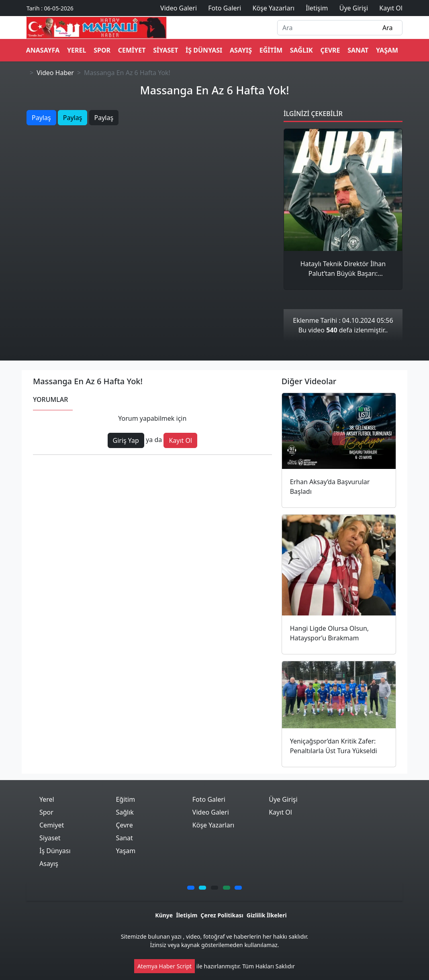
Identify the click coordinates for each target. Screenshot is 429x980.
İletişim (187, 915)
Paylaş (41, 118)
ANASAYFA (43, 50)
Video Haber (55, 73)
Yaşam (387, 50)
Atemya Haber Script (164, 966)
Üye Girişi (283, 799)
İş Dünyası (204, 50)
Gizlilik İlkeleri (267, 915)
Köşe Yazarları (213, 825)
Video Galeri (211, 812)
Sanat (358, 50)
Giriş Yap (126, 440)
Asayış (241, 50)
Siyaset (165, 50)
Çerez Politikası (222, 915)
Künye (164, 915)
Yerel (77, 50)
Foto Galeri (209, 799)
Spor (102, 50)
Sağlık (301, 50)
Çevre (330, 50)
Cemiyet (132, 50)
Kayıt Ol (180, 440)
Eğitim (271, 50)
